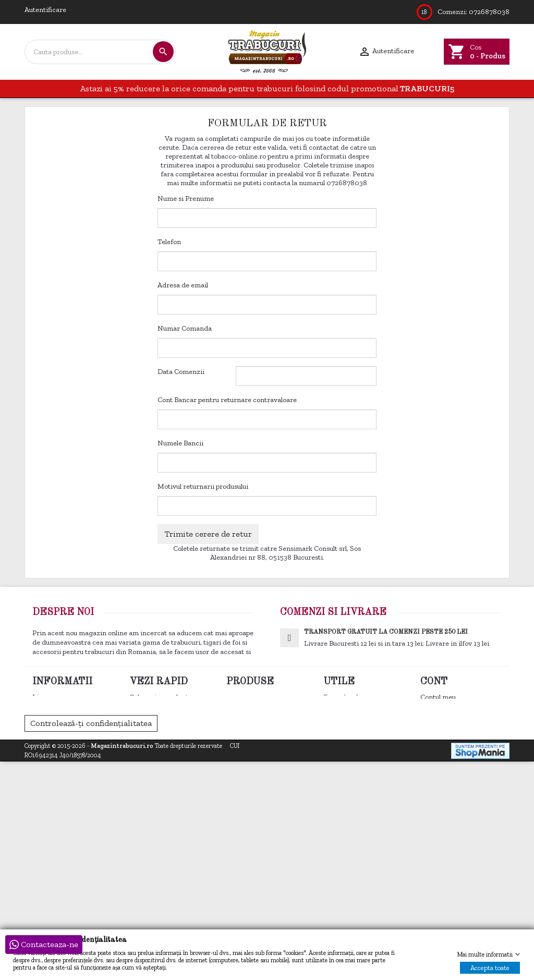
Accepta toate (490, 968)
